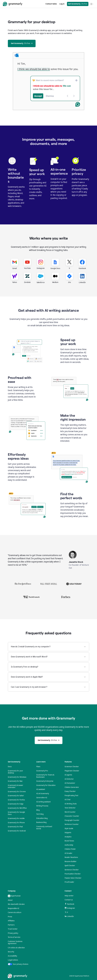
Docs (10, 767)
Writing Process (42, 806)
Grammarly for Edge (16, 804)
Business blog (41, 822)
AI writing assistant (43, 802)
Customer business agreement (15, 943)
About (10, 900)
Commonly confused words (44, 828)
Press (10, 917)
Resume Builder (71, 862)
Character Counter (72, 816)
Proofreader (69, 882)
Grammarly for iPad (15, 827)
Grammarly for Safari (16, 796)
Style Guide (69, 829)
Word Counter (70, 812)
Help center (69, 896)
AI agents (68, 775)
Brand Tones (69, 841)
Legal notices (13, 960)
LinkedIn (69, 916)
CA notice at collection (16, 948)
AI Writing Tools (71, 804)
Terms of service (14, 937)
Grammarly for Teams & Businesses (45, 776)
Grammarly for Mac (15, 781)
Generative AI (42, 798)
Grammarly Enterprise (45, 781)
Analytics (68, 837)
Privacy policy (13, 933)
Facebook (69, 904)
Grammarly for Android (17, 831)
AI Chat (68, 800)
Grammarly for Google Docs (16, 813)
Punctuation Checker (73, 874)
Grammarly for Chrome (17, 792)
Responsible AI (13, 908)
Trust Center (13, 929)
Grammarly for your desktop (15, 772)
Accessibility (12, 956)
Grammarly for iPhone (16, 823)
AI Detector (69, 779)
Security (11, 952)
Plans (38, 767)
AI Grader (68, 853)
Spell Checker (70, 866)
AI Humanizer (70, 783)
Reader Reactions (71, 857)
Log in (62, 4)
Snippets (68, 833)
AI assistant (41, 789)
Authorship (69, 845)
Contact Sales (51, 4)
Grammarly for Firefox (16, 800)
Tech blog (40, 814)
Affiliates (11, 921)
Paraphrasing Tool (71, 796)
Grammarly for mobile (16, 818)
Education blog (42, 818)
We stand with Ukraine (16, 904)
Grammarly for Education (46, 785)
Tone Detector (70, 808)
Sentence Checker (72, 870)
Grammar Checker (72, 767)
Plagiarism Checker (72, 771)
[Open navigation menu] (92, 4)
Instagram (70, 908)
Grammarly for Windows (17, 777)
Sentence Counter (72, 824)
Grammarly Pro (42, 771)
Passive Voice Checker (73, 878)
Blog (38, 810)
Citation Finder (70, 849)
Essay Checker (70, 791)
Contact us (69, 900)
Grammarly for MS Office (17, 808)
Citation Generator (72, 787)
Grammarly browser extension (16, 786)
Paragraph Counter (72, 820)
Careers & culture (15, 912)
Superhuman (14, 896)
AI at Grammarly (43, 794)
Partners (11, 925)
